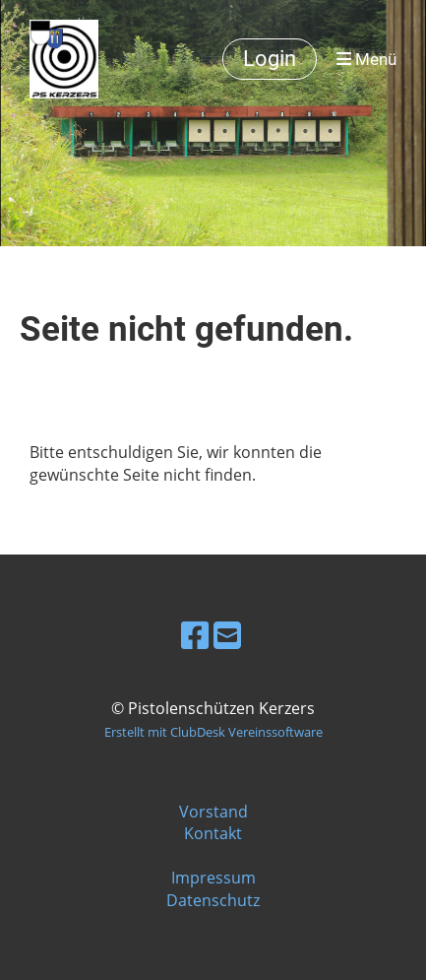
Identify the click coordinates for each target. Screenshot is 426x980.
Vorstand (213, 812)
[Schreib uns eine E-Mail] (227, 635)
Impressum (213, 878)
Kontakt (213, 833)
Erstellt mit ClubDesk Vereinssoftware (213, 732)
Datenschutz (213, 900)
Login (270, 59)
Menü (366, 59)
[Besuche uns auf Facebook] (195, 635)
